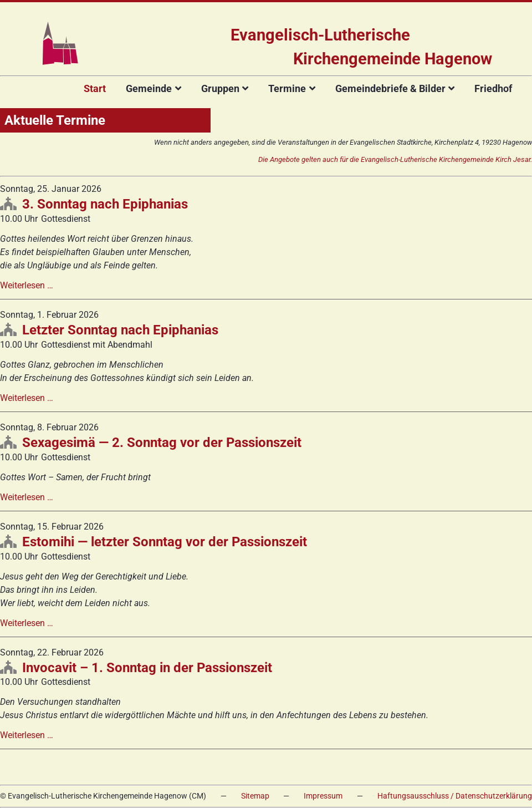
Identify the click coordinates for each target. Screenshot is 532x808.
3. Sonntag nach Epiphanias (105, 204)
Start (95, 88)
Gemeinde (149, 88)
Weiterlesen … (27, 285)
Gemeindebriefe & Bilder (390, 88)
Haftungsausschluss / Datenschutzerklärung (455, 796)
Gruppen (220, 88)
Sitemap (255, 796)
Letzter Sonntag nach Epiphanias (120, 330)
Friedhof (493, 88)
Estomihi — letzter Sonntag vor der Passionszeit (165, 542)
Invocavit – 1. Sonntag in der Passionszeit (147, 668)
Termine (287, 88)
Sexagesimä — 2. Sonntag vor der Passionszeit (162, 443)
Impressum (323, 796)
